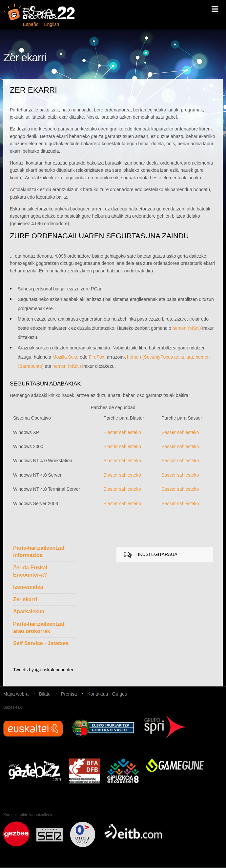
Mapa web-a (16, 694)
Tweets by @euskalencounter (43, 670)
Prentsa (69, 694)
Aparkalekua (29, 612)
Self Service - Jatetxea (41, 643)
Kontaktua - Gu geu (107, 694)
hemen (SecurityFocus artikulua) (160, 357)
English (51, 24)
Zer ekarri (25, 599)
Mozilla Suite (65, 357)
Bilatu (45, 694)
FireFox (96, 357)
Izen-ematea (28, 587)
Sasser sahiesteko (180, 432)
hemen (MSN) (187, 328)
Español (32, 24)
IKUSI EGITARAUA (158, 554)
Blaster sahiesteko (122, 432)
